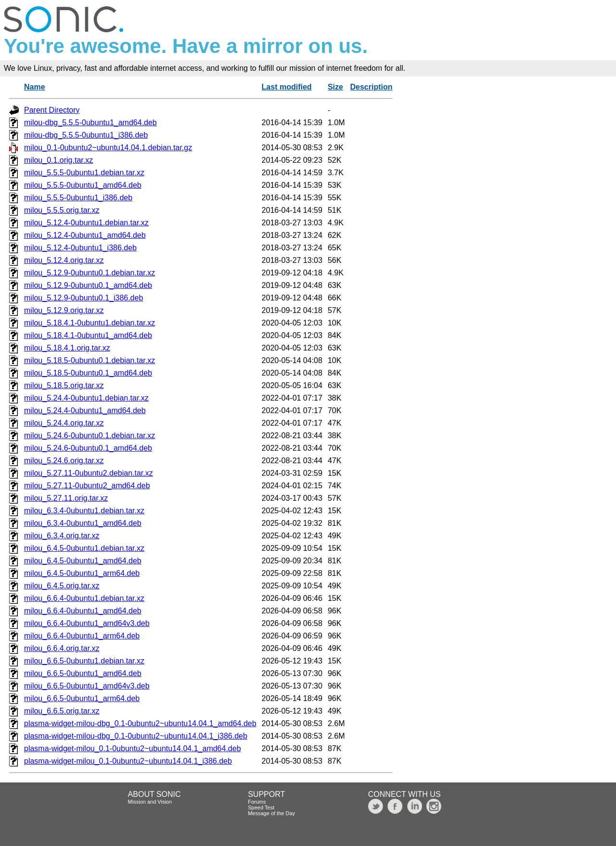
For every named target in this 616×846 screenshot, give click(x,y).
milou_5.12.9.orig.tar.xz (64, 310)
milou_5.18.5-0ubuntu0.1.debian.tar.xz (90, 360)
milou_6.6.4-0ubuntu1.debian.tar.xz (84, 598)
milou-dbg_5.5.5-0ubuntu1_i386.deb (86, 135)
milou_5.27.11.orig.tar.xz (66, 498)
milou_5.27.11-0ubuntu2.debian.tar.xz (89, 473)
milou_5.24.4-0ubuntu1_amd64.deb (85, 410)
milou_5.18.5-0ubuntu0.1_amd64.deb (88, 373)
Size (335, 87)
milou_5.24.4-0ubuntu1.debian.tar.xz (86, 398)
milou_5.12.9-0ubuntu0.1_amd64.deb (88, 285)
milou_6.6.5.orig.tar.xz (62, 711)
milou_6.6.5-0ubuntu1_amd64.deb (83, 673)
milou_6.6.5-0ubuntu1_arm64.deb (82, 698)
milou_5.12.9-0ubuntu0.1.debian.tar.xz (90, 273)
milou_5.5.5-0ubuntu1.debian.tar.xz (84, 173)
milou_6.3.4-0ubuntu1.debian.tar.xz (84, 511)
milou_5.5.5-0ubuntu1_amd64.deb (83, 185)
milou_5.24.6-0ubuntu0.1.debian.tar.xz (90, 436)
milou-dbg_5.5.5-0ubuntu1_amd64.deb (90, 123)
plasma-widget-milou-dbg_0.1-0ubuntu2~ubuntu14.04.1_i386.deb (136, 736)
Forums (257, 802)
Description (371, 87)
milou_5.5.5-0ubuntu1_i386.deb (78, 198)
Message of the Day (271, 813)
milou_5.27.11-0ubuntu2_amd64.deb (87, 486)
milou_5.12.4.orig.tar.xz (64, 260)
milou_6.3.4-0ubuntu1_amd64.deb (83, 523)
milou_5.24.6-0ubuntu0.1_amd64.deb (88, 448)
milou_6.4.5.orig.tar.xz (62, 586)
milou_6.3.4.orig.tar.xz (62, 536)
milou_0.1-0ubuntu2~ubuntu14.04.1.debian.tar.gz (108, 148)
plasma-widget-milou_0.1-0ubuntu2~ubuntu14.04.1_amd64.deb (133, 748)
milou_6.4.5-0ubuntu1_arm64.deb (82, 573)
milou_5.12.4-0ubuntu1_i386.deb (80, 248)
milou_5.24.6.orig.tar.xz (64, 461)
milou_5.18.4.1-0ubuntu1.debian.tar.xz (90, 323)
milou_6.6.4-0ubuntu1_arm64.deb (82, 636)
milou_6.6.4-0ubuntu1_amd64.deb (83, 611)
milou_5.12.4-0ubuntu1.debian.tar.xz (86, 223)
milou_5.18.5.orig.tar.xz (64, 385)
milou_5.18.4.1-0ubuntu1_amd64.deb (88, 335)
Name (35, 87)
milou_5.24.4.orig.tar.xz (64, 423)
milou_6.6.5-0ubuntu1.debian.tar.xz (84, 661)
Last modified (287, 87)
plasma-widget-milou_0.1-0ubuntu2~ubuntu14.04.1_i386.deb (128, 761)
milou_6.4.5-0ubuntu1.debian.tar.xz (84, 548)
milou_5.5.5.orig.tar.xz (62, 210)
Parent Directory (52, 110)
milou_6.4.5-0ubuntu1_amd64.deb (83, 561)
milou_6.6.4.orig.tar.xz (62, 648)
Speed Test (261, 807)
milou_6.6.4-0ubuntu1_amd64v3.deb (87, 623)
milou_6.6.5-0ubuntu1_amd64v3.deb (87, 686)
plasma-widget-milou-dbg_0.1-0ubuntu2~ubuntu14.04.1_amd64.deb (140, 723)
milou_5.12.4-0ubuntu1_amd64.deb (85, 235)
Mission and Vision (150, 802)
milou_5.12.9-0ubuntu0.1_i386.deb (83, 298)
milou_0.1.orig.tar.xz (58, 160)
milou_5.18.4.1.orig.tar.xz (67, 348)
